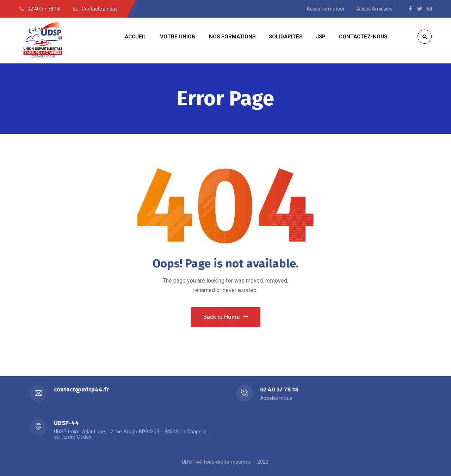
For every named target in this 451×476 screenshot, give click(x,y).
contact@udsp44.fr (81, 390)
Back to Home (226, 317)
